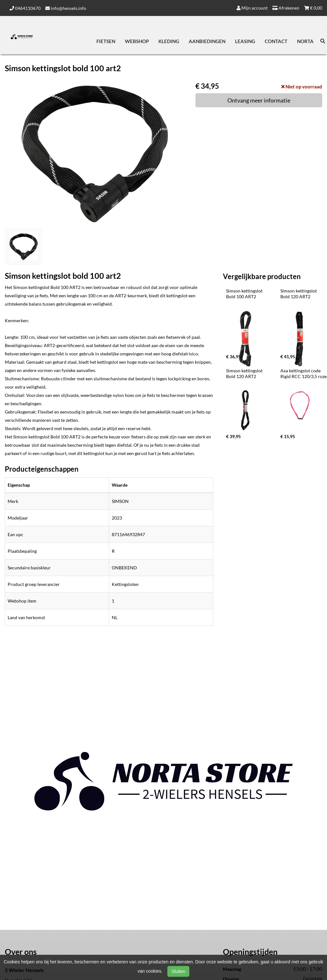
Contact (276, 41)
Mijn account (252, 8)
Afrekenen (286, 8)
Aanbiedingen (207, 41)
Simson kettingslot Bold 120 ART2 (299, 294)
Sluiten (178, 971)
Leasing (245, 41)
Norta (305, 41)
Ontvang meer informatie (259, 100)
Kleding (169, 41)
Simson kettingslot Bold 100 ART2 (245, 294)
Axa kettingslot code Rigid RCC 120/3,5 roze (304, 373)
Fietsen (106, 41)
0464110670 (25, 8)
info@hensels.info (66, 8)
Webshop (137, 41)
